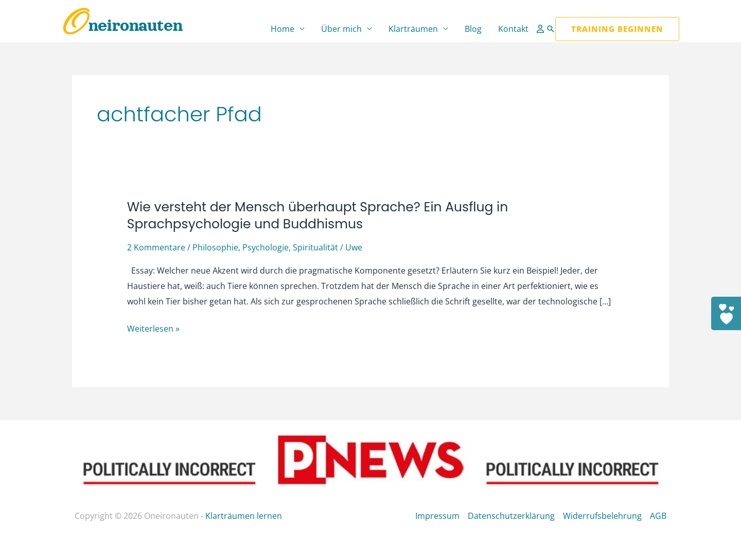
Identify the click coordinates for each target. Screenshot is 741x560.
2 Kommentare (156, 247)
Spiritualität (315, 247)
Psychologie (266, 247)
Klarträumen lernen (244, 516)
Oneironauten (122, 25)
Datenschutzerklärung (511, 516)
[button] (551, 29)
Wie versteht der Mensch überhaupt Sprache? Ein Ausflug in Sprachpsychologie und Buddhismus (318, 215)
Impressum (437, 516)
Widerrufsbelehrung (602, 516)
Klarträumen (413, 29)
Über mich (341, 29)
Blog (473, 29)
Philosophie (215, 247)
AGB (658, 516)
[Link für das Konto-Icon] (541, 29)
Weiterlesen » (153, 329)
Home (283, 29)
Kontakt (513, 29)
